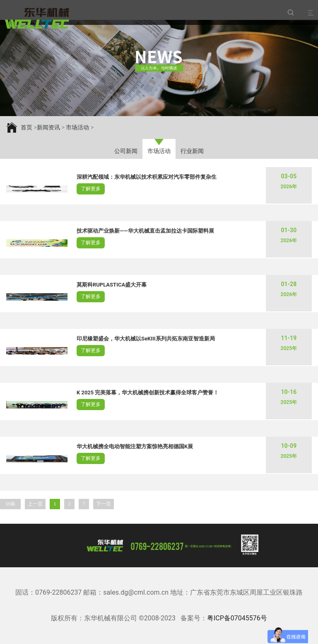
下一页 (104, 504)
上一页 (35, 504)
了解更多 (91, 189)
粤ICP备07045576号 (237, 618)
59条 (10, 504)
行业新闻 (192, 151)
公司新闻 (126, 151)
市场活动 (159, 151)
